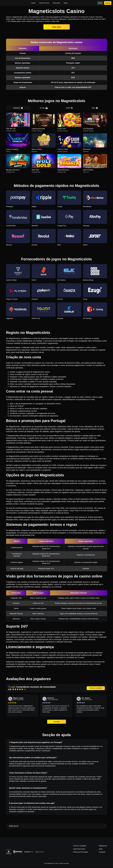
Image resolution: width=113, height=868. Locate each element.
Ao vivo (44, 108)
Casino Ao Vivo (44, 3)
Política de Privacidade (80, 852)
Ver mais (57, 722)
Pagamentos (103, 846)
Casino (33, 3)
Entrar (100, 3)
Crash (69, 108)
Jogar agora (56, 27)
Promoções (56, 3)
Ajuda (101, 849)
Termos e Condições (80, 846)
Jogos (66, 3)
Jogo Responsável (79, 849)
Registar (108, 3)
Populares (18, 108)
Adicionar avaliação (96, 688)
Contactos (102, 852)
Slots (95, 108)
